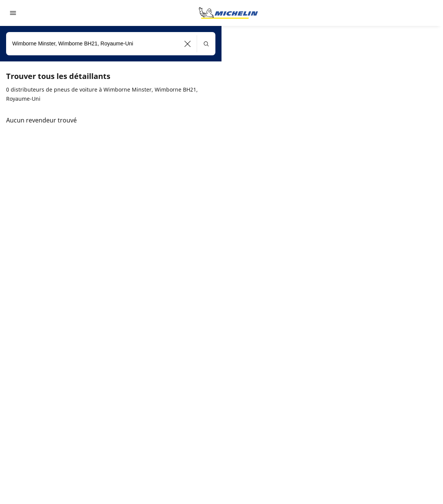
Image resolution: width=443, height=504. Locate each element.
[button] (188, 44)
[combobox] (111, 44)
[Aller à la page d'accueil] (228, 13)
